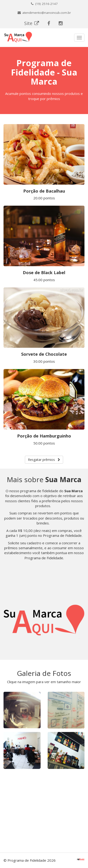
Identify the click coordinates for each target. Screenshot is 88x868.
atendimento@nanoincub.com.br (44, 13)
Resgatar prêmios (44, 460)
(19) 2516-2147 (44, 4)
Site (32, 23)
